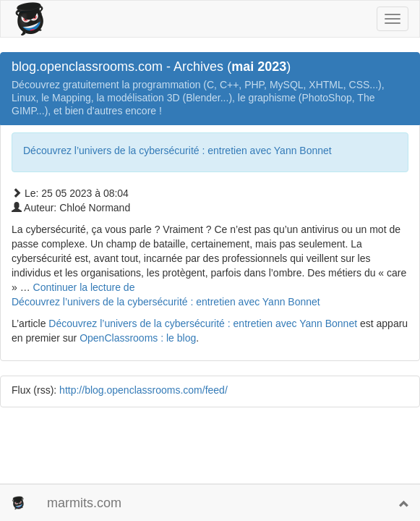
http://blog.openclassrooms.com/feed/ (143, 390)
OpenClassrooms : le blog (138, 338)
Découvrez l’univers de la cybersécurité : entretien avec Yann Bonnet (177, 151)
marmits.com (84, 503)
